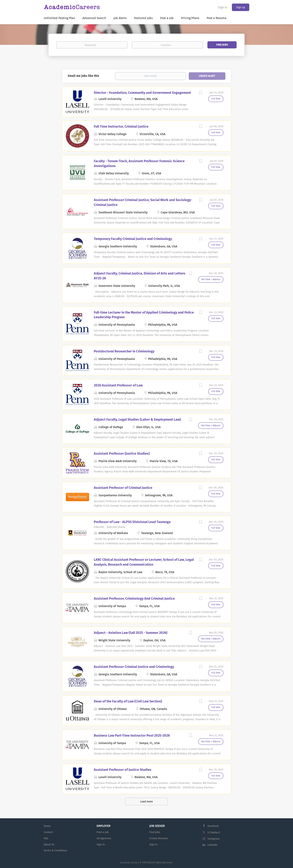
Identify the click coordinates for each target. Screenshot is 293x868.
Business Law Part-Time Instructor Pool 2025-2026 (132, 736)
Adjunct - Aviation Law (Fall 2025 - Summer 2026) (131, 633)
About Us (49, 845)
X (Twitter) (214, 833)
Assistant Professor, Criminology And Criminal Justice (134, 599)
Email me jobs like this (84, 76)
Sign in (223, 7)
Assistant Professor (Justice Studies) (122, 454)
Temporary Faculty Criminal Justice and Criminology (133, 239)
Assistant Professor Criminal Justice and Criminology (134, 667)
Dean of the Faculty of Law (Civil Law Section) (128, 701)
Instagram (214, 839)
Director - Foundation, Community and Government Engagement (142, 93)
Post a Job (103, 832)
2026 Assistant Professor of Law (118, 385)
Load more (146, 802)
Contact (48, 832)
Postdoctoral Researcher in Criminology (124, 351)
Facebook (213, 826)
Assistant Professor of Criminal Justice (123, 488)
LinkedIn (212, 845)
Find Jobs (222, 45)
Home (47, 826)
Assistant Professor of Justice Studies (123, 770)
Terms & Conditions (55, 851)
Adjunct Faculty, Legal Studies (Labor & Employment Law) (137, 420)
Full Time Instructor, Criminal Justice (121, 127)
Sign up (241, 7)
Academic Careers (130, 863)
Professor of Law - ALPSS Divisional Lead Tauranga (132, 522)
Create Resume (159, 838)
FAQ (46, 838)
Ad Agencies (104, 838)
